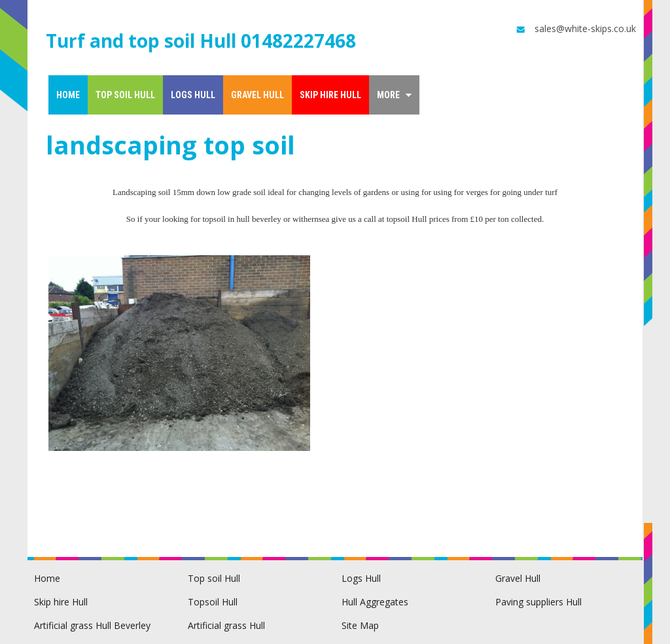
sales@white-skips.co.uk (575, 29)
